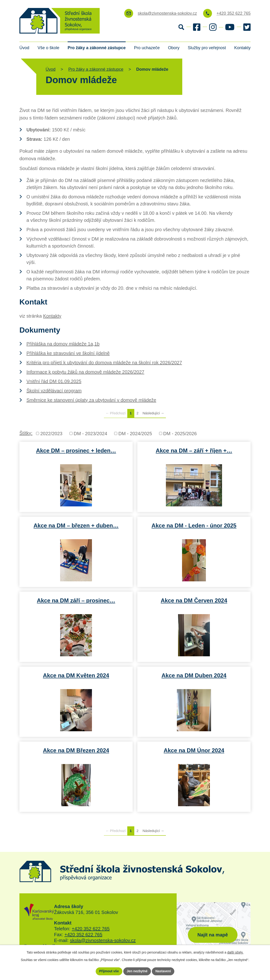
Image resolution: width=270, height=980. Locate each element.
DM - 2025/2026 (180, 434)
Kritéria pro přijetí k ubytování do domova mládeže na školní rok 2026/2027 (104, 363)
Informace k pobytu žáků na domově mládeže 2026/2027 (85, 372)
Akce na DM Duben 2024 (194, 675)
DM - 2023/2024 (90, 434)
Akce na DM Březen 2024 (76, 750)
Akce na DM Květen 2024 (76, 675)
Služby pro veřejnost (207, 48)
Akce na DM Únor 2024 (194, 750)
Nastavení (163, 971)
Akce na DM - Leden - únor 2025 (194, 525)
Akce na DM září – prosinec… (76, 600)
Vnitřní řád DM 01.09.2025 (54, 381)
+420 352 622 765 (91, 929)
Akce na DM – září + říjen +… (194, 451)
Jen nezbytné (137, 971)
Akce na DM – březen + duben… (76, 525)
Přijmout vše (109, 971)
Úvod (24, 48)
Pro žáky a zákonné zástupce (97, 48)
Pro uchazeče (147, 48)
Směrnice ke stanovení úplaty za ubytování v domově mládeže (91, 400)
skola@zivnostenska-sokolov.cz (103, 940)
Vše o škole (48, 48)
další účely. (235, 952)
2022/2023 (51, 434)
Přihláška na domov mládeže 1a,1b (63, 344)
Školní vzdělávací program (54, 391)
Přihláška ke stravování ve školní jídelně (68, 353)
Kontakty (242, 48)
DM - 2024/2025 (135, 434)
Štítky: (26, 433)
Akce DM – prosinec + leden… (76, 451)
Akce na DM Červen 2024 (194, 600)
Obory (174, 48)
